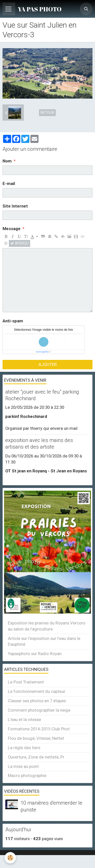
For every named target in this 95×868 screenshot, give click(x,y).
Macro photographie (27, 775)
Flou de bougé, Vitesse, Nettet (36, 738)
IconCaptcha (42, 352)
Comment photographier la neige (39, 710)
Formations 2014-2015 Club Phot (39, 729)
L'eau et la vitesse (24, 719)
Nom (7, 161)
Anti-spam (13, 321)
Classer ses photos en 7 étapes (37, 701)
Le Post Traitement (26, 682)
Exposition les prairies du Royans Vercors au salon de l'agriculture (46, 626)
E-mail (9, 183)
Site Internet (15, 206)
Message (12, 229)
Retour (47, 113)
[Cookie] (10, 858)
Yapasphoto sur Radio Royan (35, 654)
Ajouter (48, 364)
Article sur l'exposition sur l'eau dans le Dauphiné (44, 641)
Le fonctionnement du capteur (37, 691)
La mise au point (23, 766)
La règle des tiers (24, 748)
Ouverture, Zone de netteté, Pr (36, 757)
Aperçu (20, 243)
